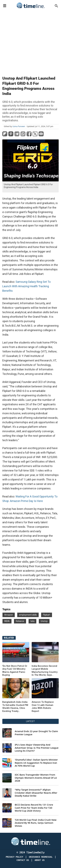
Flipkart (47, 615)
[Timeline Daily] (31, 841)
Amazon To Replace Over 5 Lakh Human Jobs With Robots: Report (43, 707)
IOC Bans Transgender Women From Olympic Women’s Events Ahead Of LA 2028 (36, 778)
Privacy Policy (14, 857)
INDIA (7, 621)
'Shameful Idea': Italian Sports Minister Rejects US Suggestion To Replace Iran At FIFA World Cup (36, 763)
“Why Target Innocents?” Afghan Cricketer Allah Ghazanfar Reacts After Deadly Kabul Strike (36, 793)
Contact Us (23, 860)
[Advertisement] (30, 42)
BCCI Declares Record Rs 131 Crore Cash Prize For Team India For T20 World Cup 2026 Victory (34, 808)
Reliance (20, 621)
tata (32, 621)
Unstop (44, 621)
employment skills (28, 615)
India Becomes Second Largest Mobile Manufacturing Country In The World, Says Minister (45, 671)
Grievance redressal (41, 857)
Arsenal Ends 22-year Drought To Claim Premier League (36, 733)
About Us (40, 860)
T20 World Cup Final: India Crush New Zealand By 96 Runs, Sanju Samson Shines (36, 823)
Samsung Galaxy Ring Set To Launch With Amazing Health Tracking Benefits (26, 286)
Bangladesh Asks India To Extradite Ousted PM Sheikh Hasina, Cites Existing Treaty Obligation (15, 707)
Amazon (9, 615)
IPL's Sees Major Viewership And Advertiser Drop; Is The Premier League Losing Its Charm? (37, 748)
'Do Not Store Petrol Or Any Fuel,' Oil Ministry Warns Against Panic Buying (15, 671)
